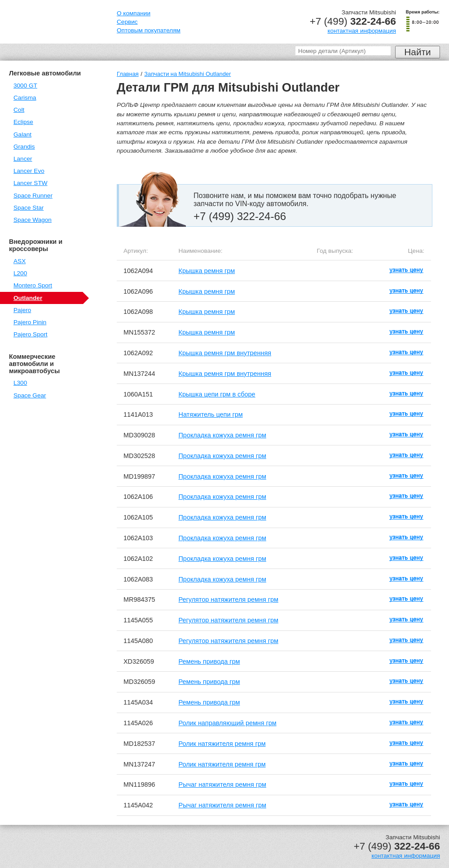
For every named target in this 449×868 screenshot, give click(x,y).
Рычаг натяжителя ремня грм (222, 784)
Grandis (24, 147)
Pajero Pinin (30, 322)
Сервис (127, 22)
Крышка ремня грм (207, 271)
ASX (20, 261)
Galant (22, 134)
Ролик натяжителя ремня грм (222, 744)
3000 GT (25, 86)
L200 (20, 273)
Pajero (22, 310)
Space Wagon (33, 220)
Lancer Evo (29, 171)
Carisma (25, 98)
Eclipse (23, 122)
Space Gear (30, 395)
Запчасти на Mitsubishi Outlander (187, 74)
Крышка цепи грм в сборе (217, 394)
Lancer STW (31, 183)
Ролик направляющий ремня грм (228, 723)
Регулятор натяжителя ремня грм (229, 599)
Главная (128, 74)
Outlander (28, 298)
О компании (134, 13)
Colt (19, 110)
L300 (20, 383)
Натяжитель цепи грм (211, 414)
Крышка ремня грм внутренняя (225, 353)
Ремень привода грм (209, 661)
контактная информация (362, 31)
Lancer (23, 159)
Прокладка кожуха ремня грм (222, 435)
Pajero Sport (31, 334)
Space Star (29, 208)
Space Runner (33, 196)
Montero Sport (33, 285)
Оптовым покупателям (149, 30)
